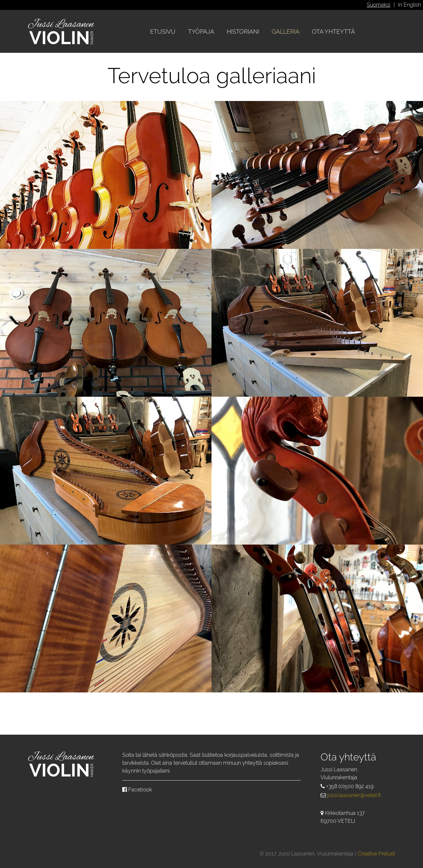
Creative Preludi (376, 854)
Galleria (286, 32)
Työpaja (201, 32)
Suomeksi (379, 5)
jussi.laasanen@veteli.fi (354, 795)
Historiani (243, 32)
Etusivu (163, 32)
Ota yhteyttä (333, 32)
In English (409, 5)
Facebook (137, 790)
